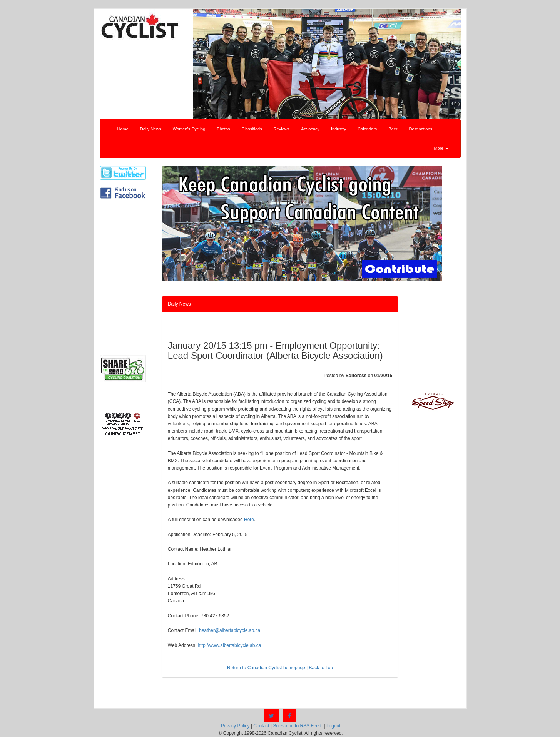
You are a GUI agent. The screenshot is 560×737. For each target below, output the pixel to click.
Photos (223, 129)
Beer (393, 129)
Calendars (367, 129)
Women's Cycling (189, 129)
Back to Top (321, 668)
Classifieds (252, 129)
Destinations (421, 129)
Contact (261, 726)
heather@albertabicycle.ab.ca (230, 630)
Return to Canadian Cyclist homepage (266, 668)
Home (123, 129)
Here (249, 520)
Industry (339, 129)
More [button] (441, 148)
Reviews (282, 129)
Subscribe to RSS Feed (297, 726)
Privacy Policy (235, 726)
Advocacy (310, 129)
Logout (333, 726)
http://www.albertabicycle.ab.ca (230, 645)
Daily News (151, 129)
